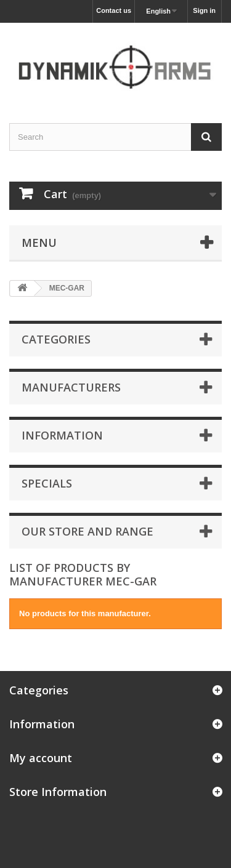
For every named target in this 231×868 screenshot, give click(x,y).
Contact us (114, 10)
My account (41, 758)
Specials (47, 483)
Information (62, 435)
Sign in (204, 10)
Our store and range (87, 531)
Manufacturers (71, 387)
